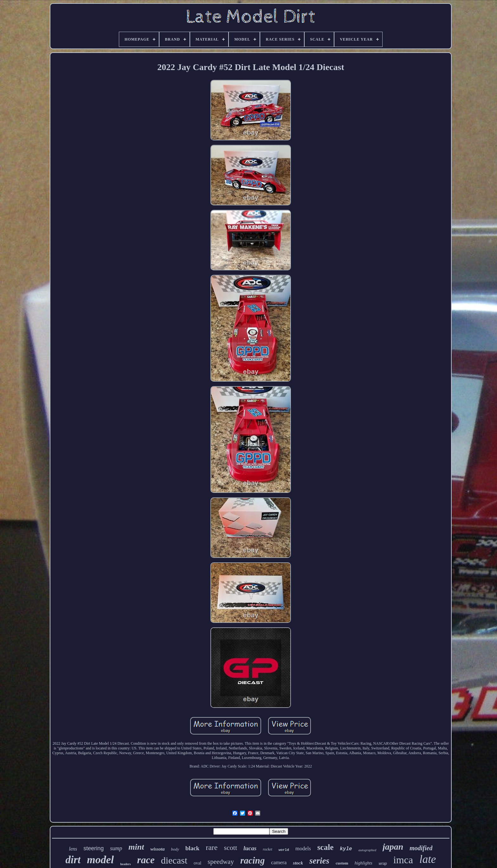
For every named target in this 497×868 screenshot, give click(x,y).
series (319, 861)
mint (136, 847)
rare (212, 847)
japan (393, 847)
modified (421, 848)
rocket (268, 849)
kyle (346, 849)
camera (279, 862)
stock (298, 863)
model (100, 860)
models (303, 849)
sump (116, 848)
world (284, 850)
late (428, 859)
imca (403, 860)
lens (73, 849)
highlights (364, 863)
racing (252, 860)
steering (94, 848)
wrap (383, 864)
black (192, 848)
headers (125, 864)
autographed (367, 850)
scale (325, 847)
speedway (221, 862)
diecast (174, 860)
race (146, 860)
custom (342, 863)
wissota (158, 849)
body (175, 849)
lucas (250, 848)
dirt (73, 860)
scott (230, 848)
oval (197, 863)
